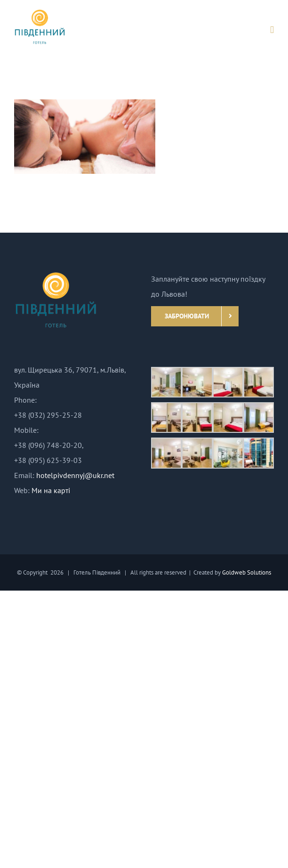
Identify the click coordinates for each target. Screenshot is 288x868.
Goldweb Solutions (247, 572)
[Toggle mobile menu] (272, 30)
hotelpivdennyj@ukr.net (75, 475)
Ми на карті (51, 490)
